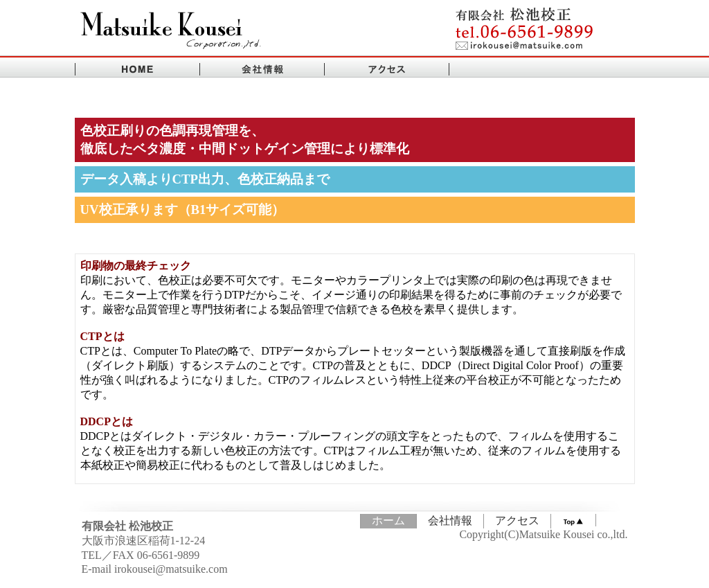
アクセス (517, 520)
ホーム (388, 520)
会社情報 (450, 520)
